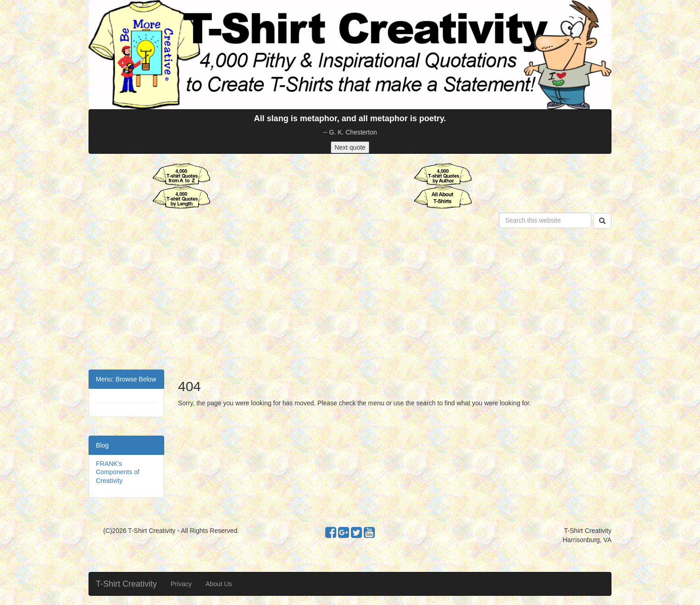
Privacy (181, 584)
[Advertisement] (350, 301)
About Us (219, 584)
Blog (102, 445)
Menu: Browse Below (126, 379)
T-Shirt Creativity (126, 584)
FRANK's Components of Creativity (118, 472)
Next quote (350, 147)
